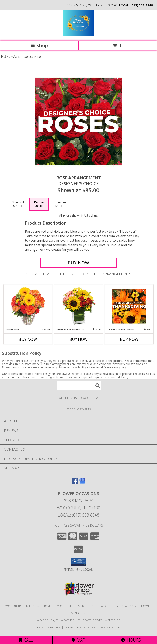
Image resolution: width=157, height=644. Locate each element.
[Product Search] (79, 386)
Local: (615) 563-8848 (78, 515)
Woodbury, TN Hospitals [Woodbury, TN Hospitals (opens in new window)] (77, 606)
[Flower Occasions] (78, 35)
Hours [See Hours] (131, 640)
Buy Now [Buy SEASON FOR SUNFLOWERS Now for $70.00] (78, 339)
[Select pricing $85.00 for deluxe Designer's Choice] (39, 204)
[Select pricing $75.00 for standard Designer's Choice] (18, 204)
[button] (79, 562)
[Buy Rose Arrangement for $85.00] (78, 263)
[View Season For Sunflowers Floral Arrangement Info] (79, 306)
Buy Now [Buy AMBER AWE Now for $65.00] (28, 339)
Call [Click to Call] (26, 640)
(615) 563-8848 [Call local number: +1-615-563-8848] (142, 5)
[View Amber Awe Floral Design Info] (28, 306)
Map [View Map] (78, 640)
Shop (39, 45)
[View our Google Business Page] (82, 483)
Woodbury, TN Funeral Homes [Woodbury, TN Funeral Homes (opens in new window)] (30, 606)
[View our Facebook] (75, 483)
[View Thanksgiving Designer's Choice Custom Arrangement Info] (129, 306)
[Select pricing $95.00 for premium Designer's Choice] (60, 204)
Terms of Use (109, 627)
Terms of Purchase (80, 627)
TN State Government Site (99, 620)
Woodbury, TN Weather (56, 620)
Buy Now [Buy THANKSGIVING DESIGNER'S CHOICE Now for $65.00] (129, 339)
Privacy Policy (49, 627)
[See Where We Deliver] (78, 409)
